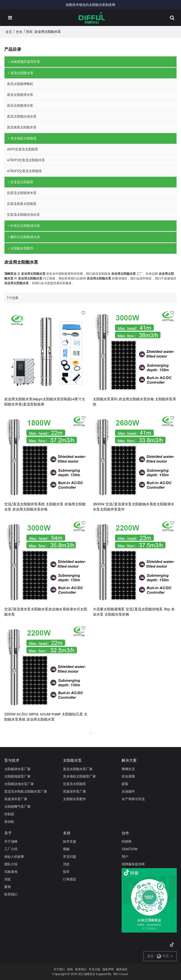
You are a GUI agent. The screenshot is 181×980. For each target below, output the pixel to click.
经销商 (127, 842)
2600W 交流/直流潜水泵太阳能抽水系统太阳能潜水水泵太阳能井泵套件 (134, 507)
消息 (8, 879)
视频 (66, 849)
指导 (66, 872)
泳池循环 (128, 792)
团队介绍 (11, 864)
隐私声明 (108, 969)
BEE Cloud (121, 974)
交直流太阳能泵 (74, 784)
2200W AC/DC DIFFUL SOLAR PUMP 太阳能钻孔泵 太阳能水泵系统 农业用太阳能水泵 (46, 717)
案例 (8, 887)
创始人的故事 (14, 857)
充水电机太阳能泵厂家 (79, 776)
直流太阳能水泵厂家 (78, 769)
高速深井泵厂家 (16, 799)
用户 (125, 857)
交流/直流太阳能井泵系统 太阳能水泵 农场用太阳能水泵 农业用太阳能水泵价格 (45, 507)
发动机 (9, 822)
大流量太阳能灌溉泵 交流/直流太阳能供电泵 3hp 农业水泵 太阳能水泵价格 (134, 612)
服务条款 (122, 969)
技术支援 (70, 842)
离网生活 (128, 769)
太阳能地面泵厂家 (17, 776)
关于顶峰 (11, 842)
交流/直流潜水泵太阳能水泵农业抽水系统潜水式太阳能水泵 (46, 612)
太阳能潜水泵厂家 (17, 769)
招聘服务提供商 (133, 864)
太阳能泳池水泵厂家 (19, 784)
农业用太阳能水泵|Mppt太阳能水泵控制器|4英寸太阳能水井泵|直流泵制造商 (45, 402)
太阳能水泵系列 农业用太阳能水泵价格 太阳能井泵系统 (134, 402)
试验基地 (11, 872)
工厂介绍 (11, 849)
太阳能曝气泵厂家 (17, 807)
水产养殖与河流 (133, 799)
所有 (19, 32)
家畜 (125, 784)
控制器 (9, 814)
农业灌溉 (128, 776)
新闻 (70, 969)
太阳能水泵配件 (74, 799)
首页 (9, 32)
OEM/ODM (130, 849)
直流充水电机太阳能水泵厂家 (26, 792)
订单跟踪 (70, 879)
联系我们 (11, 894)
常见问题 (70, 857)
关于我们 (59, 969)
